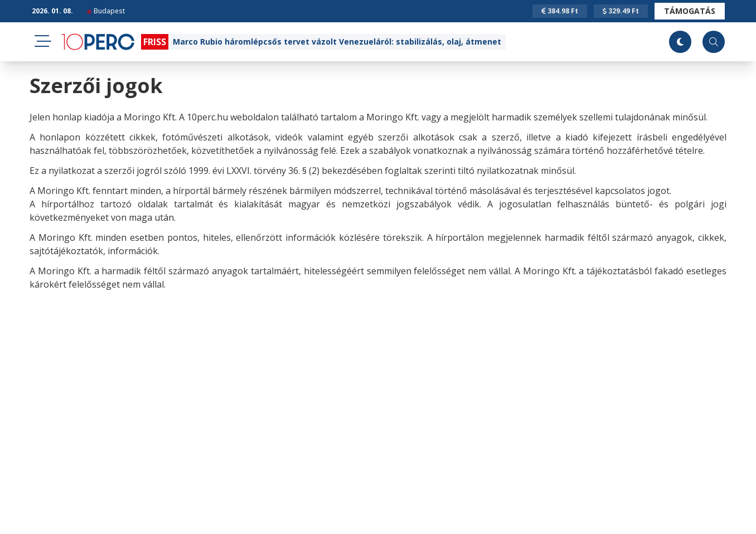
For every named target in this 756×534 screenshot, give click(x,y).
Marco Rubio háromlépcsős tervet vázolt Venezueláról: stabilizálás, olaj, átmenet (337, 42)
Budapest (106, 11)
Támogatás (690, 11)
